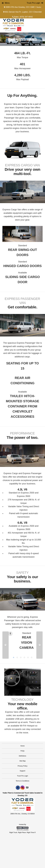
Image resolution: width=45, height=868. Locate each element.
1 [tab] (14, 657)
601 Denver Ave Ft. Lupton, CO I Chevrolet (22, 12)
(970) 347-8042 (26, 17)
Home (22, 746)
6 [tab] (32, 657)
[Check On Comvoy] (27, 788)
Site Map (22, 761)
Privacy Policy (22, 766)
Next (39, 645)
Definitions (22, 756)
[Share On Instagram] (22, 788)
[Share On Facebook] (18, 788)
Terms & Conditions (22, 781)
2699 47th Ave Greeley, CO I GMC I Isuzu (23, 7)
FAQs (22, 751)
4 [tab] (24, 657)
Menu (6, 3)
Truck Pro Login (22, 776)
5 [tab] (28, 657)
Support (23, 771)
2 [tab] (17, 657)
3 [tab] (21, 657)
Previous (6, 645)
